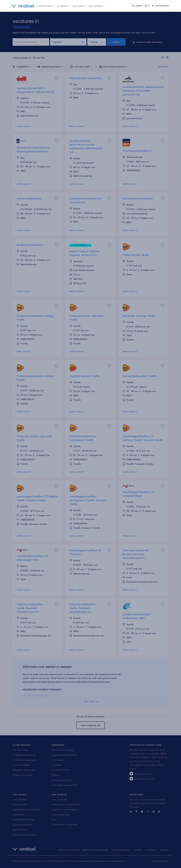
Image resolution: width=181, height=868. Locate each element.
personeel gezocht (62, 780)
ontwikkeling (20, 799)
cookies (138, 850)
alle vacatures (20, 750)
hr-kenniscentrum (61, 770)
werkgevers (64, 6)
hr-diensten (58, 760)
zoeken (116, 42)
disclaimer (151, 850)
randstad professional (24, 760)
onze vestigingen (61, 814)
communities (20, 804)
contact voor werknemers (65, 804)
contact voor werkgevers (65, 809)
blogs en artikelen (22, 825)
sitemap (164, 850)
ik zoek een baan (46, 6)
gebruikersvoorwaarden (95, 850)
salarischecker (20, 830)
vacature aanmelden (63, 750)
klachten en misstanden (64, 825)
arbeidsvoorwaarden (24, 819)
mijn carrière (80, 6)
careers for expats (22, 775)
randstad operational (24, 755)
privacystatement (121, 850)
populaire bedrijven (23, 770)
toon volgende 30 (90, 725)
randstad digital (21, 765)
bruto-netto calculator (25, 835)
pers (54, 819)
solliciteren (19, 814)
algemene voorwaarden (64, 755)
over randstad (97, 6)
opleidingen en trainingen (27, 809)
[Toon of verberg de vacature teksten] (165, 58)
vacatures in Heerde (38, 696)
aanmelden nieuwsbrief (64, 785)
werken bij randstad (68, 850)
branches (57, 765)
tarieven (56, 775)
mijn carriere (19, 794)
